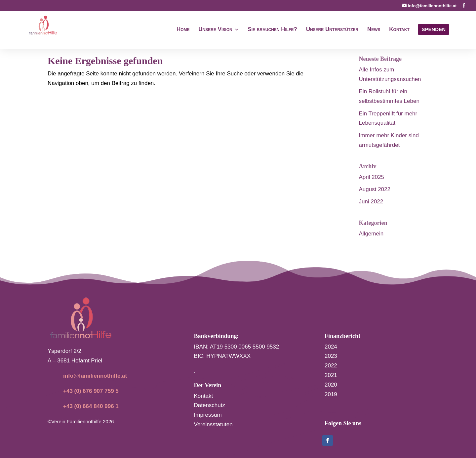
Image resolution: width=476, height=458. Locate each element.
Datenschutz (210, 405)
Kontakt (204, 396)
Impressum (208, 415)
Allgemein (371, 234)
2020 (331, 385)
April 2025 (372, 177)
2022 (331, 366)
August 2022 (375, 189)
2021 (331, 375)
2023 (331, 356)
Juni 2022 (371, 202)
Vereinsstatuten (213, 424)
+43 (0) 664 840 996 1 (91, 406)
